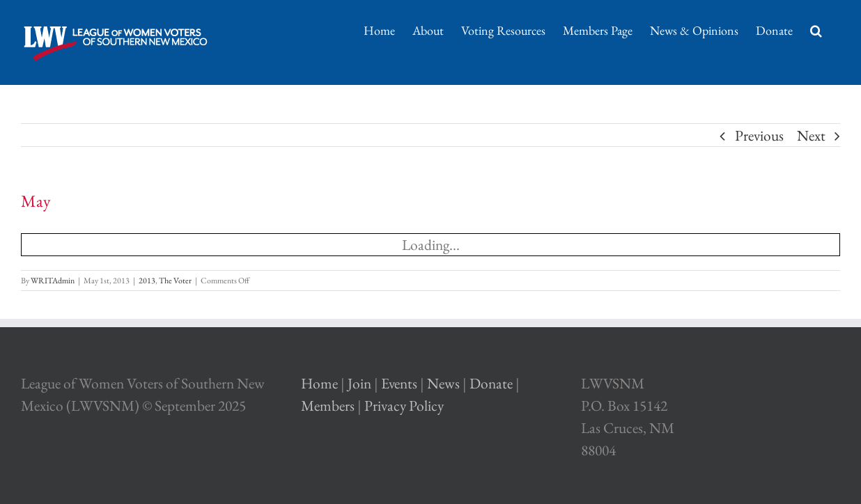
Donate (491, 383)
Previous (759, 135)
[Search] (816, 29)
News (443, 383)
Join (359, 383)
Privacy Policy (404, 405)
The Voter (175, 281)
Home (319, 383)
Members (328, 405)
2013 (147, 281)
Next (811, 135)
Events (399, 383)
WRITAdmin (53, 281)
